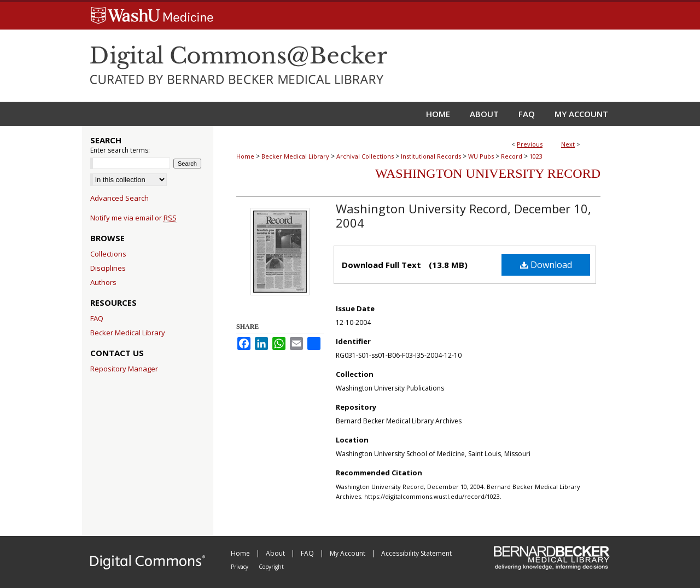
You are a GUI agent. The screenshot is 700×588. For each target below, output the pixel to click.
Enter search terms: (120, 150)
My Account (348, 553)
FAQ (97, 318)
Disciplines (108, 268)
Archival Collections (365, 156)
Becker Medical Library (295, 156)
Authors (103, 282)
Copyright (271, 567)
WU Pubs (481, 156)
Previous (530, 144)
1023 (536, 156)
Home (245, 156)
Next (568, 144)
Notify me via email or (133, 218)
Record (512, 156)
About (276, 553)
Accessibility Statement (416, 553)
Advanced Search (119, 198)
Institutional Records (431, 156)
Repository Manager (124, 369)
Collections (108, 254)
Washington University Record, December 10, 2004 (463, 216)
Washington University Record (488, 173)
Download (546, 265)
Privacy (240, 567)
